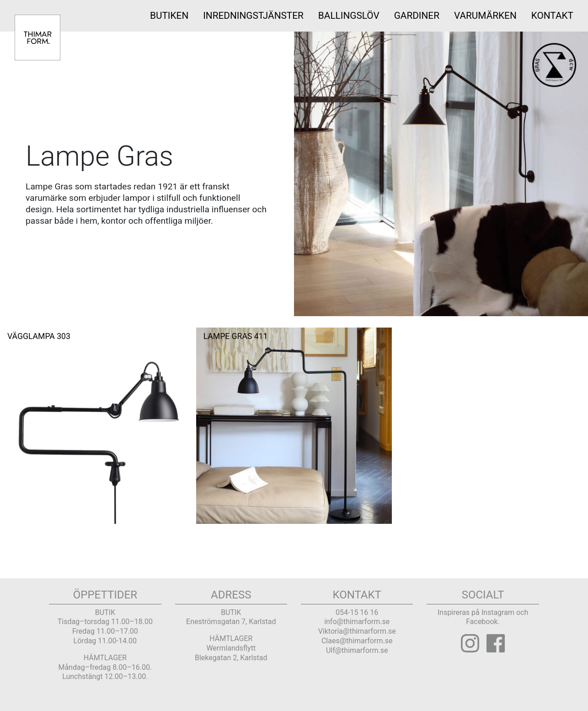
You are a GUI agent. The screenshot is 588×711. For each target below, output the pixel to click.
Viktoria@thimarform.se (357, 631)
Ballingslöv (349, 16)
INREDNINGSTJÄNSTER (253, 16)
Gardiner (417, 16)
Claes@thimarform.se (357, 641)
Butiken (169, 16)
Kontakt (552, 16)
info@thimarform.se (357, 622)
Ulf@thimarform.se (357, 650)
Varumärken (485, 16)
